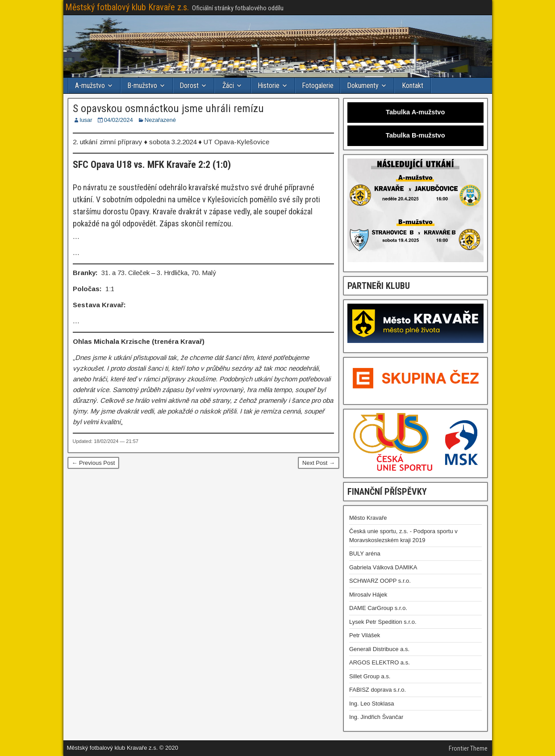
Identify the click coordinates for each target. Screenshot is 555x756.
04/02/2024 (119, 120)
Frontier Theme (468, 748)
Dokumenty (363, 86)
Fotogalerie (318, 86)
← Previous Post (94, 463)
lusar (86, 120)
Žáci (228, 86)
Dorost (189, 86)
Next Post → (319, 463)
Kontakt (413, 86)
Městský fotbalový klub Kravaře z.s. (127, 7)
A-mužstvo (90, 86)
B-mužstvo (142, 86)
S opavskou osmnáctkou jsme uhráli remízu (168, 109)
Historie (269, 86)
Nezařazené (160, 120)
